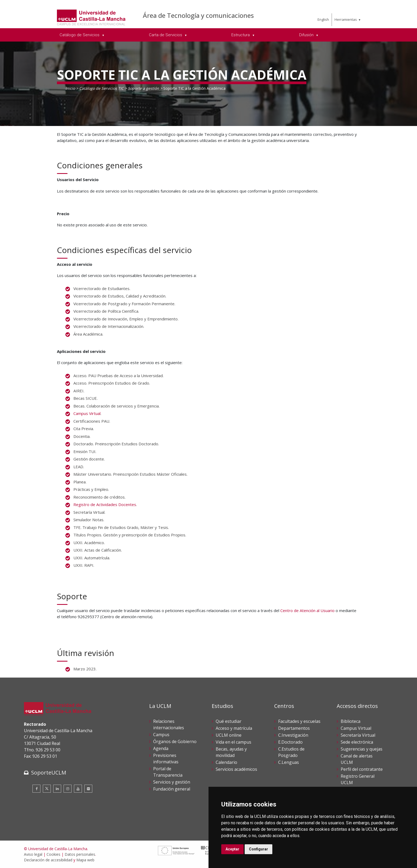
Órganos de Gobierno (175, 741)
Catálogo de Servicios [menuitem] (80, 35)
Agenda (161, 748)
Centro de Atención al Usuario (307, 610)
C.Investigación (293, 735)
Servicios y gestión (172, 782)
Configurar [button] (258, 849)
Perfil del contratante (362, 769)
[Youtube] (78, 789)
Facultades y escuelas (299, 721)
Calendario (226, 762)
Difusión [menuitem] (307, 35)
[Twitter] (47, 789)
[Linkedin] (57, 789)
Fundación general (172, 789)
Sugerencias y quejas (362, 749)
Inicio (70, 88)
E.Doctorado (290, 742)
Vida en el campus (233, 742)
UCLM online (229, 735)
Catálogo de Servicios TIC (101, 88)
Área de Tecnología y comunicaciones (198, 15)
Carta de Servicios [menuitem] (166, 35)
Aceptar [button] (232, 849)
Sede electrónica (357, 742)
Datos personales (80, 854)
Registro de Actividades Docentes (105, 504)
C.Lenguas (289, 762)
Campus (161, 735)
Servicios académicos (236, 769)
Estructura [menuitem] (241, 35)
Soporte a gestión (143, 88)
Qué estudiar (229, 721)
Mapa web (85, 860)
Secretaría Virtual (358, 735)
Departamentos (294, 728)
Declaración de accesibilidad (48, 860)
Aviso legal (33, 854)
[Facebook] (36, 789)
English (323, 19)
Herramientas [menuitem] (346, 19)
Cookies (53, 854)
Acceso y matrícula (234, 728)
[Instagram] (68, 789)
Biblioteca (351, 721)
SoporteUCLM (49, 773)
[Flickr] (88, 789)
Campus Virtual (87, 413)
